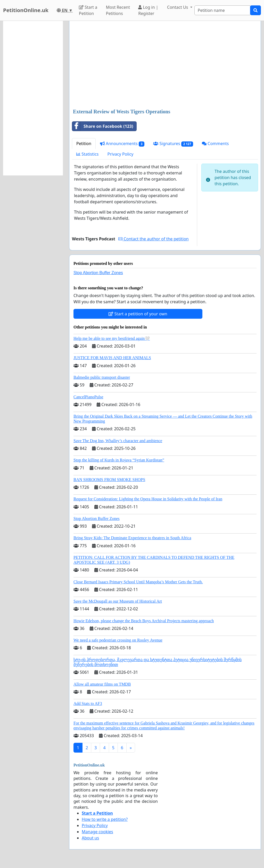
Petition (84, 144)
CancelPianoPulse (88, 397)
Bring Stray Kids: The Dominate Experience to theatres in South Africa (132, 538)
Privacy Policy (121, 154)
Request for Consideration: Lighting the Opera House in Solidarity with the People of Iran (148, 499)
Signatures (173, 144)
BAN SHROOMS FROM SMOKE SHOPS (109, 480)
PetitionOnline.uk (26, 10)
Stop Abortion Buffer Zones (98, 273)
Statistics (88, 154)
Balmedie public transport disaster (102, 377)
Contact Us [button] (178, 7)
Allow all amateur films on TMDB (102, 684)
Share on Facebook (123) (103, 126)
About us (90, 838)
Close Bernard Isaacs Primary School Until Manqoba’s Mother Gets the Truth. (138, 582)
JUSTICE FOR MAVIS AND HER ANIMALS (112, 358)
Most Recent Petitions (118, 10)
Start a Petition (88, 10)
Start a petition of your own (138, 314)
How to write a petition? (105, 819)
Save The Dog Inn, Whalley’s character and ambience (118, 441)
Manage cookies (97, 832)
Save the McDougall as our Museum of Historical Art (118, 601)
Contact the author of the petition (153, 239)
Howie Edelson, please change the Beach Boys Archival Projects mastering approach (144, 621)
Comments (215, 144)
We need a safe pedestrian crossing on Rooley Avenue (118, 640)
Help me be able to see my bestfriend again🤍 (112, 338)
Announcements (122, 144)
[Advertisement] (165, 65)
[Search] (222, 10)
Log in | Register (148, 10)
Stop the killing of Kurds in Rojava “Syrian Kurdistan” (119, 460)
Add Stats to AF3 (88, 703)
